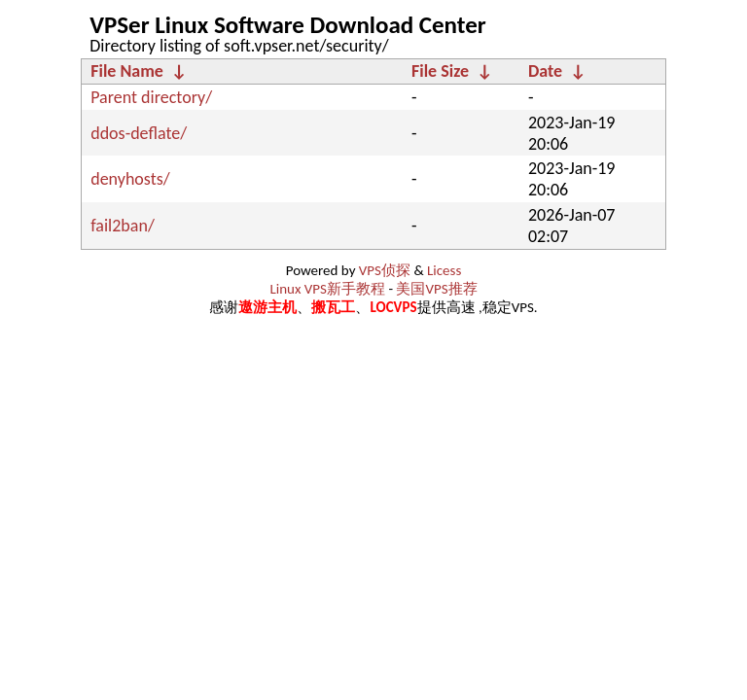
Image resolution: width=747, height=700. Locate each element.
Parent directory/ (151, 97)
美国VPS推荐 (436, 289)
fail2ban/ (123, 226)
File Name (127, 71)
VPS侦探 (385, 270)
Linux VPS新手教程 (327, 289)
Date (545, 71)
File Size (440, 71)
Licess (444, 270)
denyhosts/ (130, 179)
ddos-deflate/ (139, 133)
